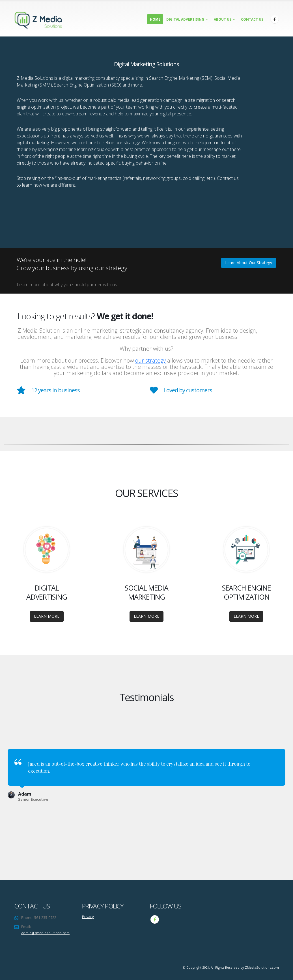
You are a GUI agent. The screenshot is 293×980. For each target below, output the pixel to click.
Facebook (155, 919)
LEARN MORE (47, 616)
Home (155, 19)
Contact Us (252, 19)
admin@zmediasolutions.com (46, 933)
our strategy (150, 360)
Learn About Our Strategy (249, 263)
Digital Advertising (185, 19)
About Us (223, 19)
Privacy (88, 917)
